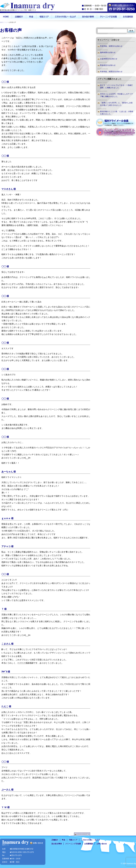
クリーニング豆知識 (73, 844)
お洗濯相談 (89, 844)
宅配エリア (73, 840)
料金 (64, 840)
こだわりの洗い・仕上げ (90, 840)
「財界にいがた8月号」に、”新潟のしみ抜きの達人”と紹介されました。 (116, 104)
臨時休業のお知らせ (108, 52)
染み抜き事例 (57, 844)
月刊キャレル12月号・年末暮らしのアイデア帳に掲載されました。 (116, 95)
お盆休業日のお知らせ (109, 59)
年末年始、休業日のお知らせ (111, 46)
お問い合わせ (102, 844)
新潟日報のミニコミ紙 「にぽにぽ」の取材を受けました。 (117, 113)
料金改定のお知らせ (108, 65)
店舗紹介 (55, 840)
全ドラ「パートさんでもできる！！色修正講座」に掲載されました (116, 86)
